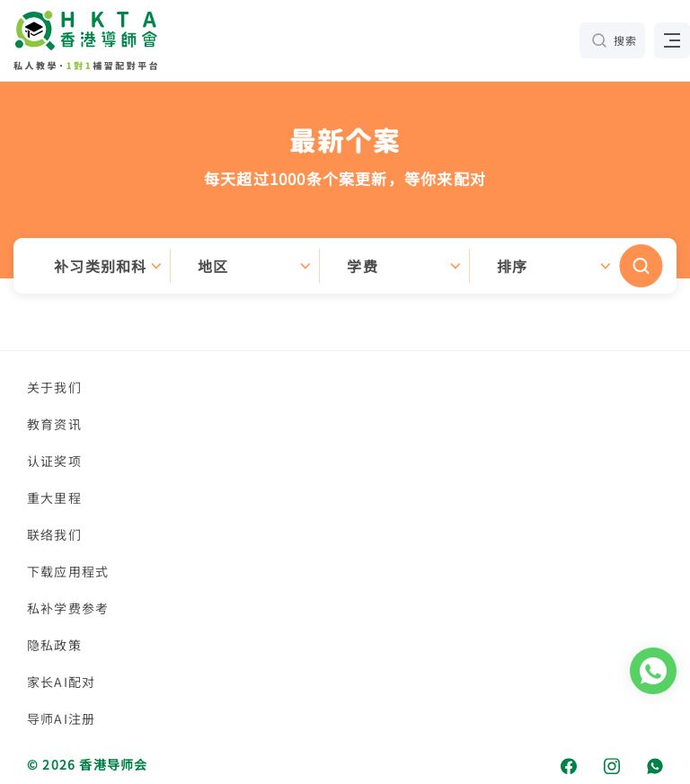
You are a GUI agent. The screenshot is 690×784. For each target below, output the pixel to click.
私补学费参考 (68, 608)
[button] (345, 266)
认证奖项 (54, 461)
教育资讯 (54, 424)
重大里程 (54, 498)
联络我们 (54, 534)
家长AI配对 (61, 682)
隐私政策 (54, 645)
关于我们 (54, 387)
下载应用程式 (68, 571)
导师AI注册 (61, 718)
